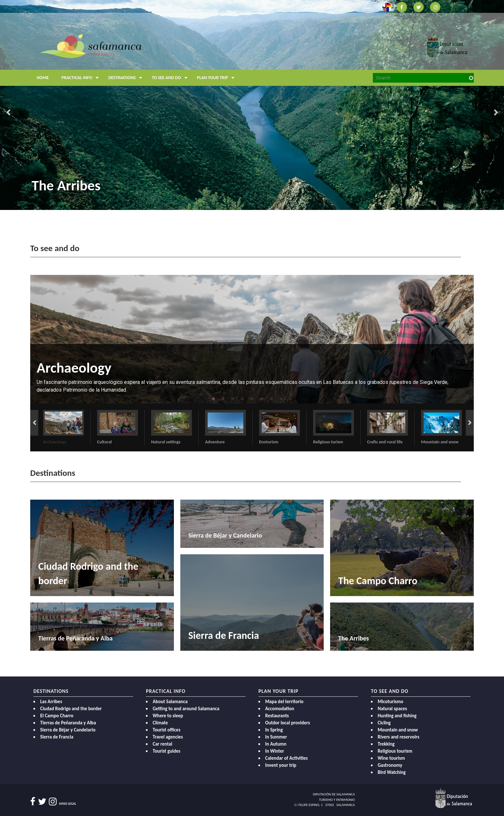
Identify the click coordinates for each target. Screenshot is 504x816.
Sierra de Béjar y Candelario (68, 730)
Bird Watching (392, 772)
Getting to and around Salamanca (186, 709)
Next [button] (496, 113)
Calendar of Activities (286, 758)
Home (43, 78)
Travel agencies (168, 737)
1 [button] (233, 205)
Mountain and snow (398, 730)
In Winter (275, 751)
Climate (160, 723)
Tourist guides (166, 751)
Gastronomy (390, 765)
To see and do (171, 78)
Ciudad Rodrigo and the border (71, 709)
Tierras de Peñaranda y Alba (68, 723)
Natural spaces (392, 709)
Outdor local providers (288, 723)
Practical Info (82, 78)
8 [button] (281, 399)
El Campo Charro (57, 716)
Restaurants (277, 716)
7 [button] (271, 399)
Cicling (384, 723)
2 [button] (242, 205)
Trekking (386, 744)
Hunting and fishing (397, 716)
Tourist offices (166, 730)
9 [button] (291, 399)
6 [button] (262, 399)
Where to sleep (168, 716)
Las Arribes (51, 702)
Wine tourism (391, 758)
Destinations (127, 78)
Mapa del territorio (284, 702)
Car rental (162, 744)
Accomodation (280, 709)
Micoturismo (391, 702)
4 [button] (262, 205)
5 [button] (271, 205)
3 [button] (252, 205)
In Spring (274, 730)
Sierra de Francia (57, 737)
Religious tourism (395, 751)
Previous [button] (8, 113)
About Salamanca (170, 702)
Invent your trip (281, 765)
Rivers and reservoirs (399, 737)
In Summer (276, 737)
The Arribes (66, 185)
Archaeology (74, 368)
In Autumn (276, 744)
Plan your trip (217, 78)
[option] (252, 105)
